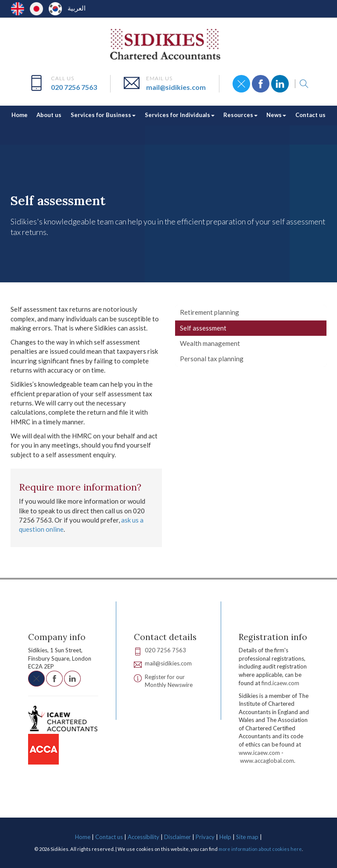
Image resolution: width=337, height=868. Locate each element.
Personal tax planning (212, 359)
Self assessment (203, 328)
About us (49, 115)
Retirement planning (210, 312)
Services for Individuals (180, 115)
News (276, 115)
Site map (247, 837)
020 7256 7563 (74, 87)
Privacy (205, 837)
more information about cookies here (260, 849)
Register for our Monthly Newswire (169, 681)
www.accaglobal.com (267, 761)
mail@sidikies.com (176, 87)
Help (225, 837)
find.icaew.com (280, 683)
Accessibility (143, 837)
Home (20, 115)
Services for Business (103, 115)
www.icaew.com (259, 753)
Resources (240, 115)
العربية (77, 8)
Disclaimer (177, 837)
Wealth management (210, 343)
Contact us (310, 115)
